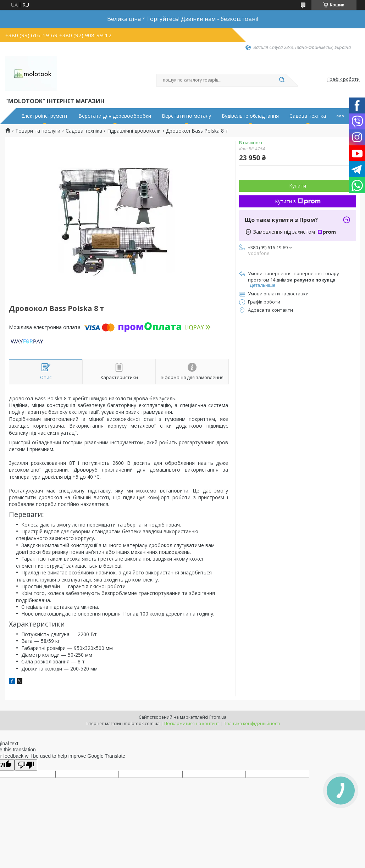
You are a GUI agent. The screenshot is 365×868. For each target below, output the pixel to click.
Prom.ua (218, 717)
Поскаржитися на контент (192, 724)
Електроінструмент (45, 116)
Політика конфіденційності (252, 724)
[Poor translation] (26, 765)
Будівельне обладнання (250, 116)
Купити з (298, 201)
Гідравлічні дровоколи (134, 131)
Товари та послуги (38, 131)
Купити (298, 186)
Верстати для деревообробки (115, 116)
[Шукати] (282, 80)
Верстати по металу (186, 116)
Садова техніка (308, 116)
